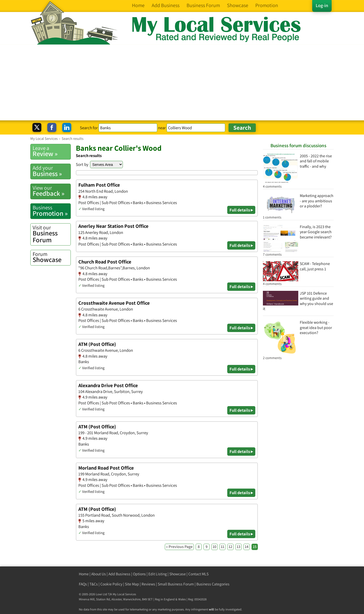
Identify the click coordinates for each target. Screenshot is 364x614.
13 (238, 547)
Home (84, 574)
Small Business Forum (176, 584)
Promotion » (52, 211)
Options (139, 574)
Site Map (132, 584)
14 (247, 547)
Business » (52, 171)
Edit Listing (158, 574)
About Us (99, 574)
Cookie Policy (111, 584)
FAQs (83, 584)
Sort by (82, 164)
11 (222, 547)
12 (230, 547)
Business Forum (52, 234)
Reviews (148, 584)
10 (214, 547)
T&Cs (94, 584)
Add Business (119, 574)
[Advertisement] (182, 82)
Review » (52, 151)
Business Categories (213, 584)
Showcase (52, 257)
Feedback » (52, 191)
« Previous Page (179, 547)
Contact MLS (198, 574)
